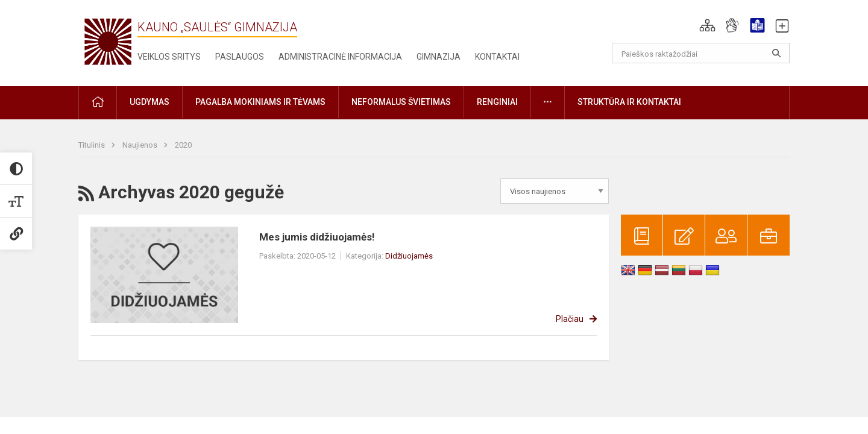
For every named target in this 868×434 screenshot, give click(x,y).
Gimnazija (439, 57)
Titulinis (93, 145)
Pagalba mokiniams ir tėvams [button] (260, 102)
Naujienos (141, 145)
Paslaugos (240, 57)
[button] (707, 25)
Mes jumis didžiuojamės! (317, 237)
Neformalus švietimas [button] (401, 102)
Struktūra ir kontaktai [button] (629, 102)
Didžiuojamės (409, 256)
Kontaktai (497, 57)
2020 (183, 145)
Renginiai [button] (497, 102)
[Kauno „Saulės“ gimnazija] (108, 41)
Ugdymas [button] (149, 102)
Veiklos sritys (169, 57)
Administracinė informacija (340, 57)
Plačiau (570, 319)
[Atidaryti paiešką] (776, 53)
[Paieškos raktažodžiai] (701, 53)
